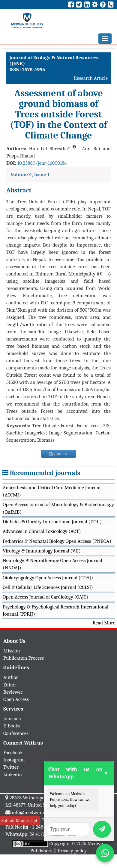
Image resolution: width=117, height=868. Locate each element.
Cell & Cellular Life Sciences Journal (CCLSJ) (48, 587)
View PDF (58, 454)
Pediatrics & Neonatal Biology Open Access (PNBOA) (57, 541)
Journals (12, 719)
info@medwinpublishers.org (41, 812)
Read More (104, 623)
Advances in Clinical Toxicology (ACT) (42, 531)
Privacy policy (72, 851)
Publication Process (24, 658)
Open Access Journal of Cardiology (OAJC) (45, 597)
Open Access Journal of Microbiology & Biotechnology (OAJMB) (58, 508)
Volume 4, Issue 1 (30, 174)
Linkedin (13, 775)
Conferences (16, 733)
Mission (12, 651)
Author (11, 677)
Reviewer (13, 692)
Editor (10, 685)
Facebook (13, 753)
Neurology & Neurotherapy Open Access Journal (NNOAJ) (52, 564)
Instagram (14, 760)
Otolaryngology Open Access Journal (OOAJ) (48, 578)
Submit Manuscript (19, 820)
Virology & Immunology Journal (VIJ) (42, 551)
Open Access (16, 699)
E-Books (12, 726)
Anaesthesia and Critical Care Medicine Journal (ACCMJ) (52, 491)
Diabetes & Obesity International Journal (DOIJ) (52, 522)
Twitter (11, 767)
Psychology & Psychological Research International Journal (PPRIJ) (55, 610)
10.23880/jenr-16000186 (42, 163)
